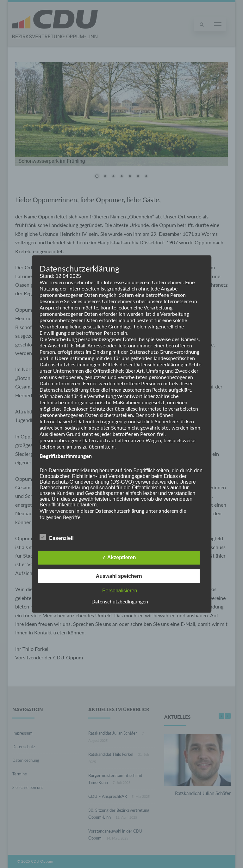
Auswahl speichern (119, 576)
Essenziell (56, 537)
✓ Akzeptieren (119, 557)
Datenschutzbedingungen (120, 601)
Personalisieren (120, 591)
